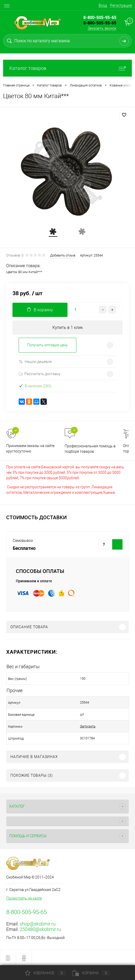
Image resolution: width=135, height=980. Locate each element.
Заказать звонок (102, 28)
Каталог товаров (67, 68)
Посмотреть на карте (24, 898)
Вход (103, 5)
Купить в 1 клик (68, 327)
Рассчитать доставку (40, 374)
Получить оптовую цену (48, 345)
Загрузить (88, 726)
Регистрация (121, 5)
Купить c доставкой (117, 544)
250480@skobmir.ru (40, 929)
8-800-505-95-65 (100, 23)
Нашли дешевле (35, 362)
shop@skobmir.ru (38, 924)
